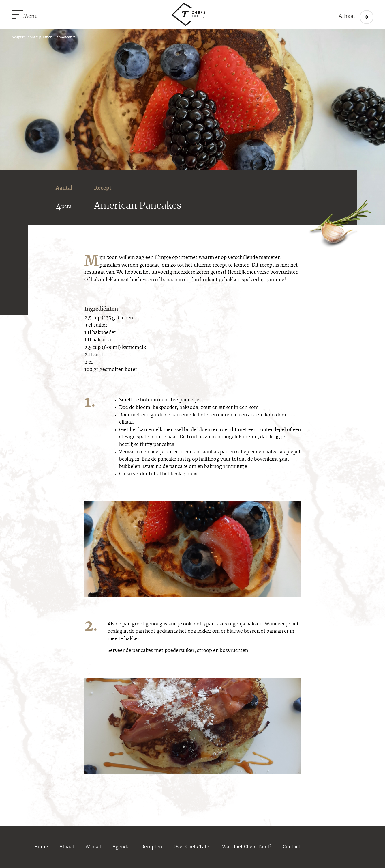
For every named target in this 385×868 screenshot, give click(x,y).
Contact (292, 847)
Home (41, 847)
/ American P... (65, 37)
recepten (19, 37)
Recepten (152, 847)
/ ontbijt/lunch (39, 37)
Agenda (121, 847)
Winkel (93, 847)
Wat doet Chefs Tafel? (247, 847)
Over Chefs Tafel (192, 847)
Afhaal (67, 847)
